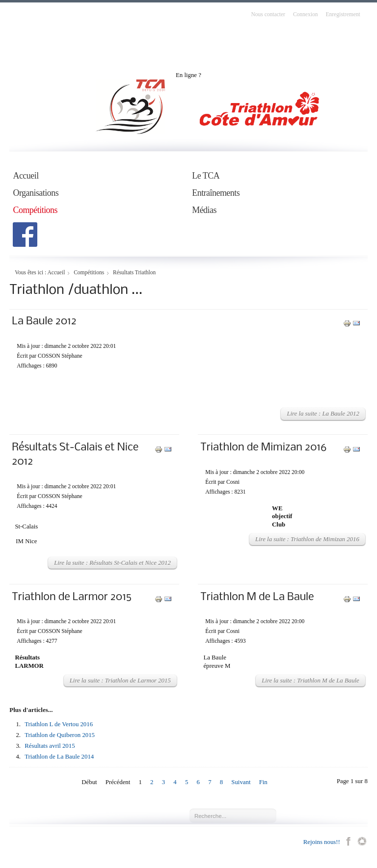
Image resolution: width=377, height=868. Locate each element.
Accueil (26, 176)
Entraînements (216, 193)
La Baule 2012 (44, 322)
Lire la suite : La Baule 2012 (323, 414)
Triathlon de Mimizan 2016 (263, 448)
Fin (263, 782)
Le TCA (206, 176)
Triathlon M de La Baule (257, 597)
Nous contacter (268, 14)
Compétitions (35, 210)
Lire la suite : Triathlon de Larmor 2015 (120, 681)
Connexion (306, 14)
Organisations (36, 193)
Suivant (241, 782)
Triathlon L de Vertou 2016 (59, 724)
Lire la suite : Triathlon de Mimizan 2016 (307, 539)
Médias (204, 210)
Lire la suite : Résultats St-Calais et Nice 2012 (112, 563)
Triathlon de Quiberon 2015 (60, 735)
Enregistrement (343, 14)
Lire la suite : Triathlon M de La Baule (310, 681)
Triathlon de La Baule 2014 (59, 757)
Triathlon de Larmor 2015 (72, 597)
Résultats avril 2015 (50, 746)
